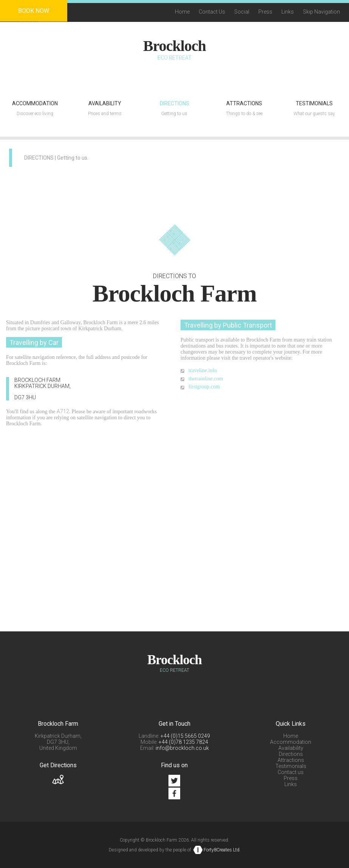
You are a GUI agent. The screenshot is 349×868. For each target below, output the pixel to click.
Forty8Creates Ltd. (222, 850)
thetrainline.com (206, 379)
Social (242, 12)
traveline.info (203, 370)
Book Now (34, 11)
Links (288, 12)
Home (182, 12)
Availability (291, 748)
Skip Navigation (321, 12)
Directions (291, 754)
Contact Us (212, 12)
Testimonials (291, 766)
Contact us (291, 772)
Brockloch (174, 46)
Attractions (291, 760)
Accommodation (291, 742)
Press (265, 12)
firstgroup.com (204, 387)
